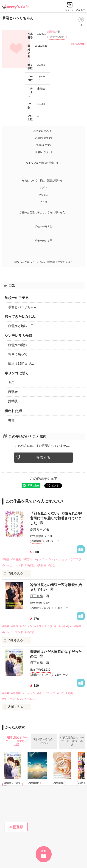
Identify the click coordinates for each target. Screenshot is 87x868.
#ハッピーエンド (13, 565)
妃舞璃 (51, 31)
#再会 (52, 565)
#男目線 (41, 565)
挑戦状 (13, 401)
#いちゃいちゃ (58, 559)
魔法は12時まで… (21, 364)
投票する (43, 457)
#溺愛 (6, 559)
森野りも (36, 529)
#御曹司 (28, 559)
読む (44, 851)
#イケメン (41, 559)
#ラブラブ (75, 559)
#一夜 (61, 693)
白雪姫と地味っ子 (21, 326)
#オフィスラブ (43, 626)
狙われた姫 (13, 411)
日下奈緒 (36, 596)
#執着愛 (16, 559)
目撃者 (13, 392)
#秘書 (78, 626)
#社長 (15, 626)
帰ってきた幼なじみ (20, 317)
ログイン (70, 10)
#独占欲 (30, 565)
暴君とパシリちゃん (22, 307)
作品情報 (80, 44)
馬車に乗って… (19, 354)
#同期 (69, 693)
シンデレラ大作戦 (18, 336)
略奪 (11, 420)
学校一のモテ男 (17, 298)
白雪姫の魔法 (18, 345)
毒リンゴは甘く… (18, 373)
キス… (13, 382)
